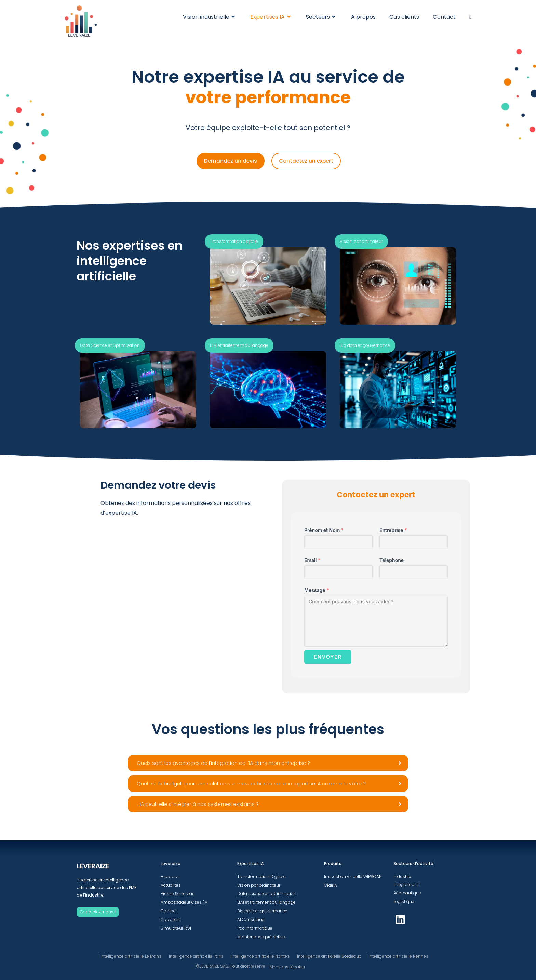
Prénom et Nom (457, 530)
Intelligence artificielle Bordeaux (329, 956)
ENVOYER (461, 657)
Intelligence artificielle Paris (196, 956)
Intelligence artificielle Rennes (398, 956)
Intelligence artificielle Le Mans (131, 956)
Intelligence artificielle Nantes (260, 956)
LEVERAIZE (93, 866)
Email (446, 560)
